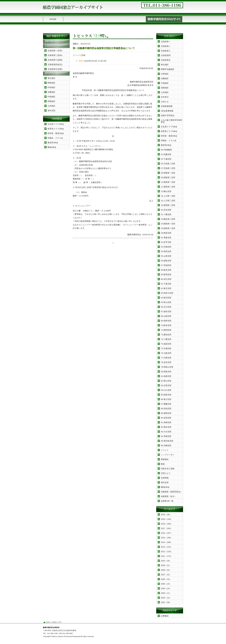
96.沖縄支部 (166, 446)
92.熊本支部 (166, 427)
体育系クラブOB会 (56, 129)
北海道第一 (166, 42)
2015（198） (167, 538)
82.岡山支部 (166, 381)
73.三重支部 (166, 339)
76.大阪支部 (166, 353)
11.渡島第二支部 (168, 187)
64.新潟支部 (166, 298)
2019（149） (167, 519)
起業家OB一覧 (167, 501)
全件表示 (165, 97)
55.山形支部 (166, 256)
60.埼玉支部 (166, 279)
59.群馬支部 (166, 275)
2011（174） (167, 556)
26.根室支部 (166, 233)
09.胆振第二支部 (168, 177)
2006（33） (166, 579)
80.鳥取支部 (166, 372)
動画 (163, 464)
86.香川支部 (166, 399)
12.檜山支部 (166, 191)
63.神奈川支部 (167, 293)
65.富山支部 (166, 302)
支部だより (166, 473)
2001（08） (166, 602)
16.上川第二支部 (168, 201)
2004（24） (166, 588)
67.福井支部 (166, 311)
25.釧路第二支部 (168, 228)
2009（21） (166, 565)
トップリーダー (168, 455)
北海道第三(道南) (55, 60)
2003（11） (166, 593)
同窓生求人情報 (168, 469)
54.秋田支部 (166, 251)
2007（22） (166, 575)
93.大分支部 (166, 432)
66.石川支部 (166, 307)
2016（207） (167, 533)
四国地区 (51, 101)
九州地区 (51, 106)
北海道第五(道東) (55, 69)
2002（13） (166, 598)
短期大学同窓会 (168, 115)
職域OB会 (52, 147)
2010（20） (166, 561)
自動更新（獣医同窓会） (172, 492)
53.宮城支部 (166, 247)
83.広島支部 (166, 385)
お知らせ (165, 102)
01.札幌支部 (166, 154)
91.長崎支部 (166, 422)
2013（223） (167, 547)
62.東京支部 (166, 288)
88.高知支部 (166, 409)
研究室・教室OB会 (56, 133)
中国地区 (51, 97)
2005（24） (166, 584)
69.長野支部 (166, 321)
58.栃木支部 (166, 270)
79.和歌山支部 (167, 367)
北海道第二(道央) (55, 55)
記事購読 (165, 616)
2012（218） (167, 551)
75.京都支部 (166, 348)
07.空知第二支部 (168, 168)
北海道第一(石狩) (55, 51)
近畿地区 (51, 92)
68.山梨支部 (166, 316)
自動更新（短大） (169, 496)
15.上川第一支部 (168, 196)
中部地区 (51, 87)
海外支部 (51, 111)
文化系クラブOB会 (56, 124)
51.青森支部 (166, 238)
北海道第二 (166, 46)
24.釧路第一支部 (168, 224)
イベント (165, 450)
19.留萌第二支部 (168, 205)
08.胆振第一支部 (168, 173)
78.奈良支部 (166, 362)
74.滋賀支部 (166, 344)
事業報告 (165, 459)
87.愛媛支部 (166, 404)
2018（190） (167, 524)
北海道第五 (166, 60)
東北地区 (51, 78)
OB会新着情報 (167, 111)
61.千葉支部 (166, 284)
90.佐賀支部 (166, 418)
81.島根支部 (166, 376)
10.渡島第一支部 (168, 182)
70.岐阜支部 (166, 325)
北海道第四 (166, 55)
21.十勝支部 (166, 214)
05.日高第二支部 (168, 164)
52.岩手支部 (166, 242)
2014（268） (167, 542)
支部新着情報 (167, 106)
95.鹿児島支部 (167, 441)
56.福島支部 (166, 261)
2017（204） (167, 528)
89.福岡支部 (166, 413)
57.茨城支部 (166, 265)
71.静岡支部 (166, 330)
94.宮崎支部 (166, 436)
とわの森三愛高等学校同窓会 (172, 121)
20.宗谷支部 (166, 210)
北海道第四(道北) (55, 64)
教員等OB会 (53, 143)
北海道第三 (166, 51)
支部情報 (165, 478)
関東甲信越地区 (168, 69)
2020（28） (166, 515)
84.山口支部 (166, 390)
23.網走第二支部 (168, 219)
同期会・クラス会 (55, 138)
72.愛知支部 (166, 335)
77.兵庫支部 (166, 358)
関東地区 (51, 83)
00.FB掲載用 (166, 150)
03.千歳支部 (166, 159)
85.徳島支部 (166, 395)
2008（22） (166, 570)
